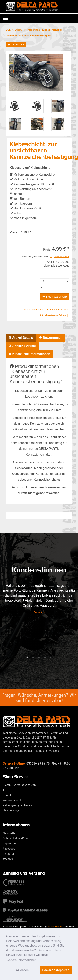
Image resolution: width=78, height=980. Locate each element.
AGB (6, 790)
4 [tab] (45, 658)
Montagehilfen (32, 30)
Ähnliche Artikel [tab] (22, 346)
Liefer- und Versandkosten (19, 785)
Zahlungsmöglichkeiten (17, 805)
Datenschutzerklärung (17, 838)
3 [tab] (39, 658)
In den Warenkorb (54, 297)
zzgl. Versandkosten (60, 257)
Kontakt (8, 795)
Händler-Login (12, 810)
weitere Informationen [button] (22, 960)
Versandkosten (55, 927)
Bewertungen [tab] (51, 338)
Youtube (8, 858)
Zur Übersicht (16, 45)
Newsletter (10, 833)
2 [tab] (33, 658)
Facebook (9, 848)
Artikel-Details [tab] (21, 338)
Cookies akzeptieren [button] (56, 970)
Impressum (10, 843)
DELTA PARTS (14, 30)
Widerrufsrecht (12, 800)
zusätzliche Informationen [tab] (29, 354)
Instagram (9, 853)
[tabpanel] (39, 600)
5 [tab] (51, 658)
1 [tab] (27, 658)
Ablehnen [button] (22, 970)
